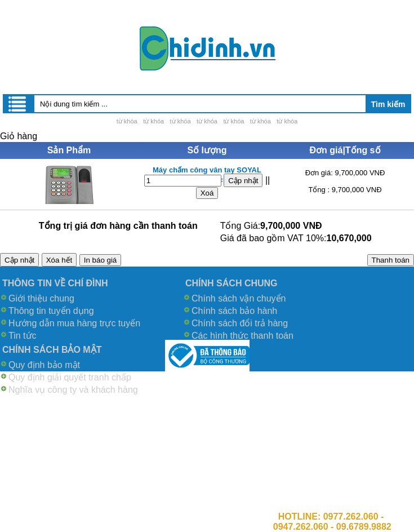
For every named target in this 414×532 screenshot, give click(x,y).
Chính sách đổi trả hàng (240, 323)
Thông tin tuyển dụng (51, 311)
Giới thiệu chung (41, 298)
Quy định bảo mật (44, 365)
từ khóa (127, 121)
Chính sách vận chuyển (239, 298)
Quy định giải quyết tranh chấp (70, 377)
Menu (18, 104)
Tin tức (23, 336)
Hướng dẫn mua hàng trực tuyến (74, 323)
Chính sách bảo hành (234, 311)
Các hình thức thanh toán (242, 336)
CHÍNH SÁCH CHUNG (232, 283)
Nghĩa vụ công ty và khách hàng (73, 390)
